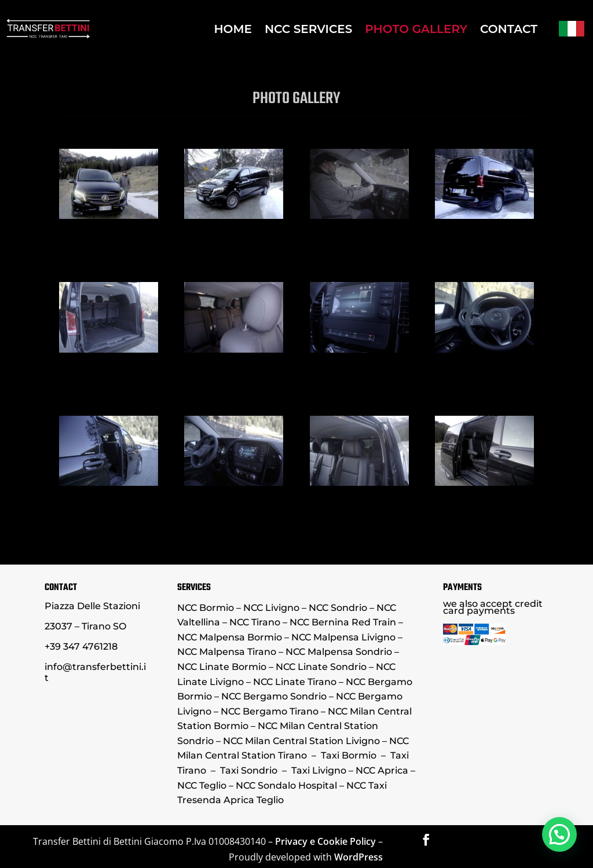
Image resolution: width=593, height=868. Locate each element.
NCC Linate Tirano (295, 682)
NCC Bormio (206, 608)
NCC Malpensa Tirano (227, 652)
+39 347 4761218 (81, 647)
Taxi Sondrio (249, 770)
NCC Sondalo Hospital (286, 785)
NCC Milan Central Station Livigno (301, 741)
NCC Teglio (202, 785)
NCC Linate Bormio (222, 667)
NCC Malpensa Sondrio (338, 652)
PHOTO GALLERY (416, 29)
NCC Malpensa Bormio (230, 637)
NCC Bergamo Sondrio (274, 696)
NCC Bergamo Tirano (270, 711)
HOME (233, 29)
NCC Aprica (382, 770)
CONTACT (509, 29)
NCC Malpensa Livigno (343, 637)
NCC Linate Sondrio (321, 667)
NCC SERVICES (308, 29)
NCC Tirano (255, 622)
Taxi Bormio (349, 755)
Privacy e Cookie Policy (325, 841)
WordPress (358, 857)
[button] (559, 833)
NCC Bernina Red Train (343, 622)
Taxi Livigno (319, 770)
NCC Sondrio (339, 608)
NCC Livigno (271, 608)
